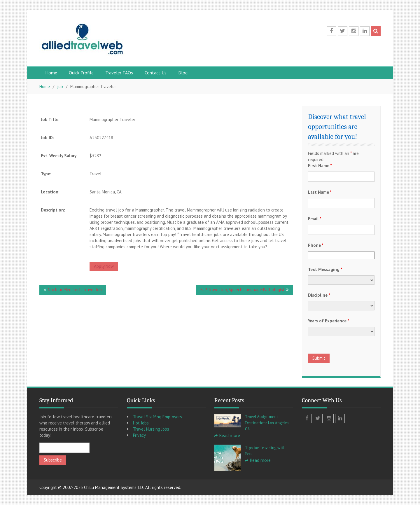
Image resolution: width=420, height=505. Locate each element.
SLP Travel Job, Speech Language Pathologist (243, 290)
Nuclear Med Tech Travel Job (75, 290)
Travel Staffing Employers (157, 417)
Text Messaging (325, 269)
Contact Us (156, 73)
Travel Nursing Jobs (151, 429)
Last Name (320, 192)
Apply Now (104, 266)
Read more (230, 435)
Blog (183, 73)
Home (51, 73)
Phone (316, 245)
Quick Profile (81, 73)
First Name (320, 166)
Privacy (139, 435)
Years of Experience (329, 321)
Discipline (319, 295)
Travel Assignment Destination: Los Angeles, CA (267, 423)
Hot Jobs (141, 423)
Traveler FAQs (119, 73)
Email (315, 219)
